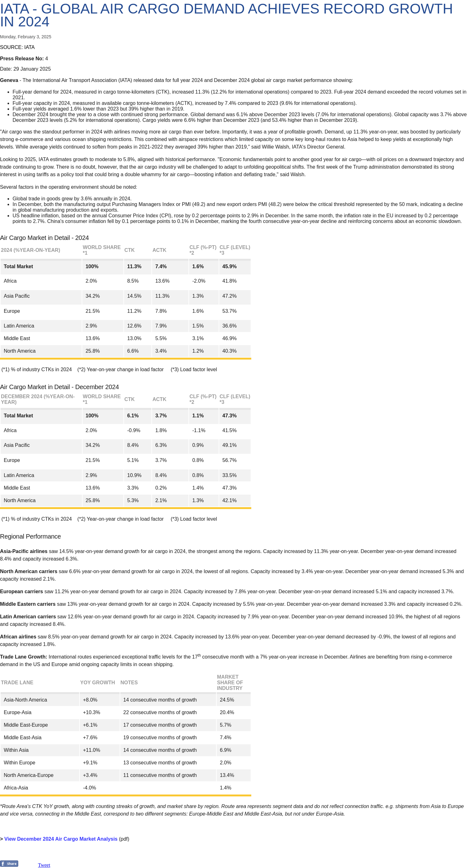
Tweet (44, 865)
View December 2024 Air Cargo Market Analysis (61, 839)
